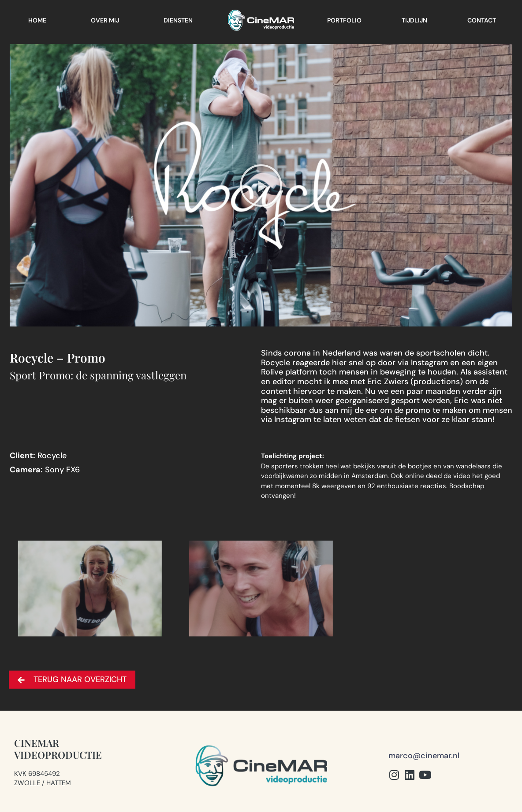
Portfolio (344, 20)
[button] (261, 185)
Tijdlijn (414, 20)
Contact (482, 20)
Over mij (105, 20)
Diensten (178, 20)
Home (37, 20)
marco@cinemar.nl (424, 756)
